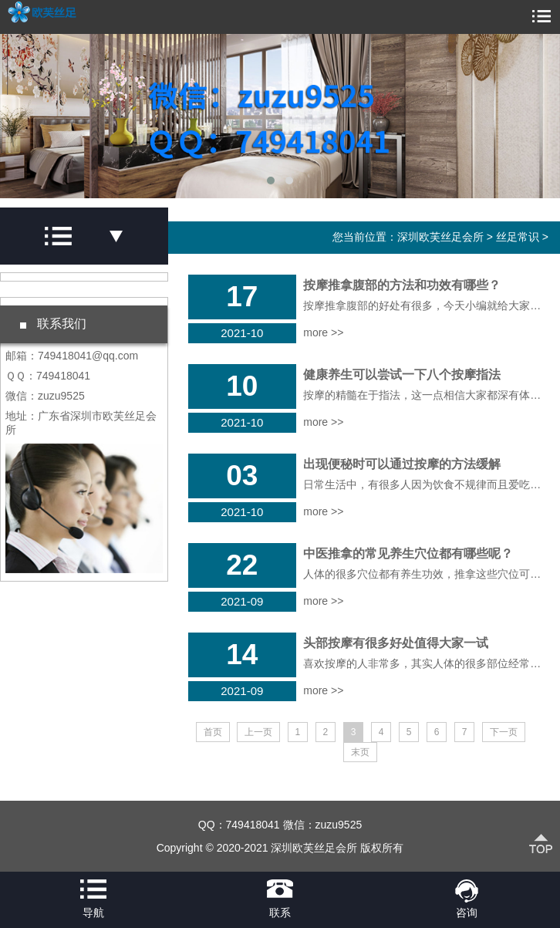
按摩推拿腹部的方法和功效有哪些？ (402, 285)
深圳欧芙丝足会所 (440, 237)
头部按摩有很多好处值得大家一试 (396, 643)
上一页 (258, 732)
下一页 (504, 732)
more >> (323, 332)
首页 (213, 732)
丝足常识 (518, 237)
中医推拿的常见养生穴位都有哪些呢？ (408, 553)
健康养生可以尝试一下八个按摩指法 (402, 375)
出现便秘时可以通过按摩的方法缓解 (402, 464)
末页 (360, 752)
